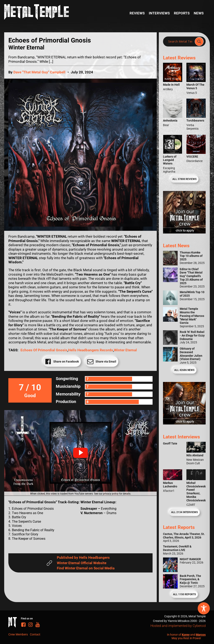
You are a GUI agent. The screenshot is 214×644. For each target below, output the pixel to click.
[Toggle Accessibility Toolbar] (204, 608)
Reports (182, 13)
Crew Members (18, 634)
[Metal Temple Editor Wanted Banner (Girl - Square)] (184, 232)
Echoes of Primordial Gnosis (44, 350)
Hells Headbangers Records (91, 350)
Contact (35, 634)
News (199, 13)
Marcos (201, 635)
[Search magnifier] (199, 41)
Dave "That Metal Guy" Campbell (39, 72)
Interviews (159, 13)
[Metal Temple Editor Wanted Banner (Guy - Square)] (184, 423)
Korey (186, 635)
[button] (80, 453)
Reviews (137, 13)
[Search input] (180, 41)
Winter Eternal (125, 350)
